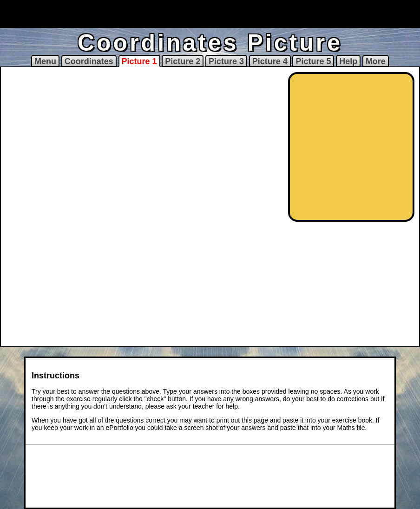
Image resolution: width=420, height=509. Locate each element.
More (376, 61)
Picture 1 (139, 61)
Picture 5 (313, 61)
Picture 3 (226, 61)
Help (348, 61)
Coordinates (89, 61)
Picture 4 (270, 61)
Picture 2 (183, 61)
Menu (45, 61)
